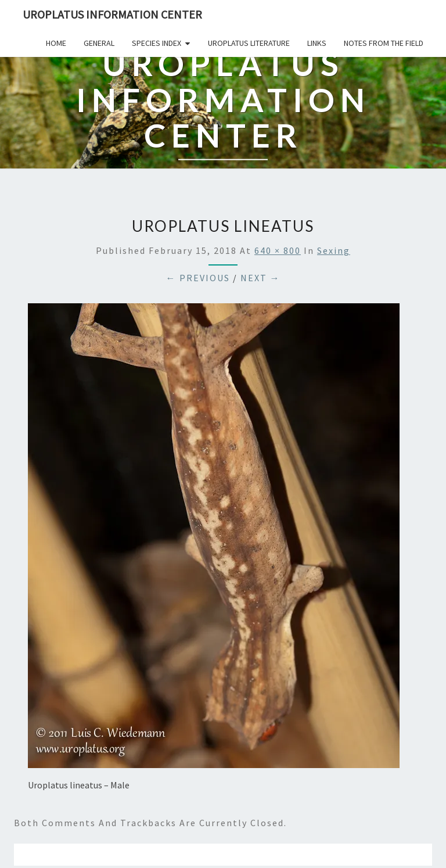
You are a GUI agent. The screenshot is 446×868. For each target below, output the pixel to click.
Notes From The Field (384, 43)
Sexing (334, 250)
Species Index (157, 43)
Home (56, 43)
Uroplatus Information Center (112, 14)
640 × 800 (278, 250)
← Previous (198, 278)
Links (317, 43)
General (99, 43)
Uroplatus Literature (249, 43)
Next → (260, 278)
